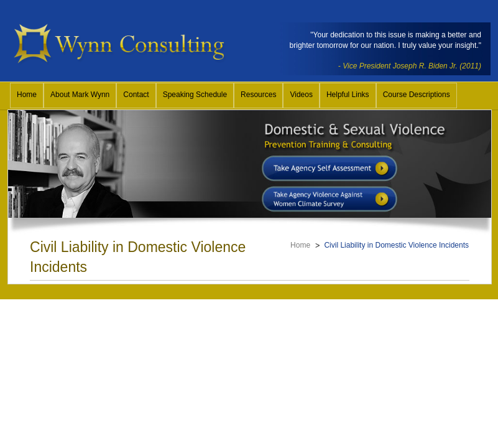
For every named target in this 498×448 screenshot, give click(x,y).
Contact (136, 95)
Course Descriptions (417, 95)
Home (27, 95)
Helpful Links (348, 95)
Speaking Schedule (195, 95)
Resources (258, 95)
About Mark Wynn (80, 95)
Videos (301, 95)
